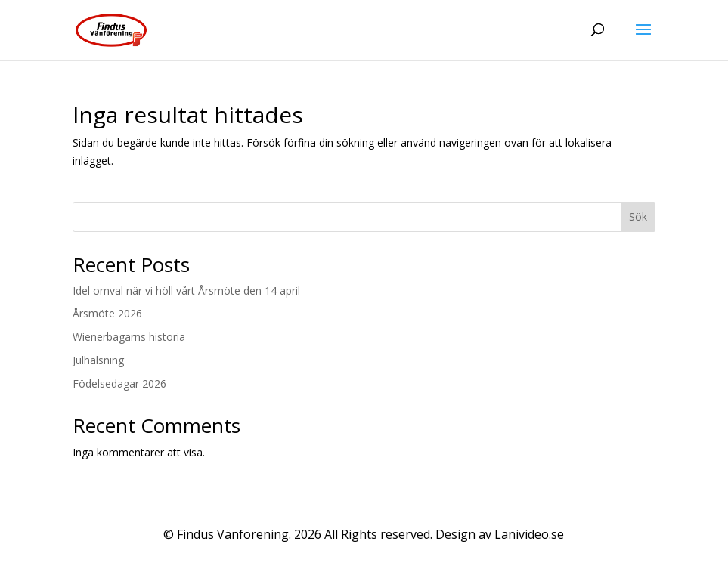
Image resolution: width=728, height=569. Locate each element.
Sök (638, 216)
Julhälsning (98, 360)
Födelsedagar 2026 (119, 383)
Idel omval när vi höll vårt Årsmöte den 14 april (186, 291)
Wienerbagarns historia (129, 337)
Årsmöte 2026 (107, 313)
